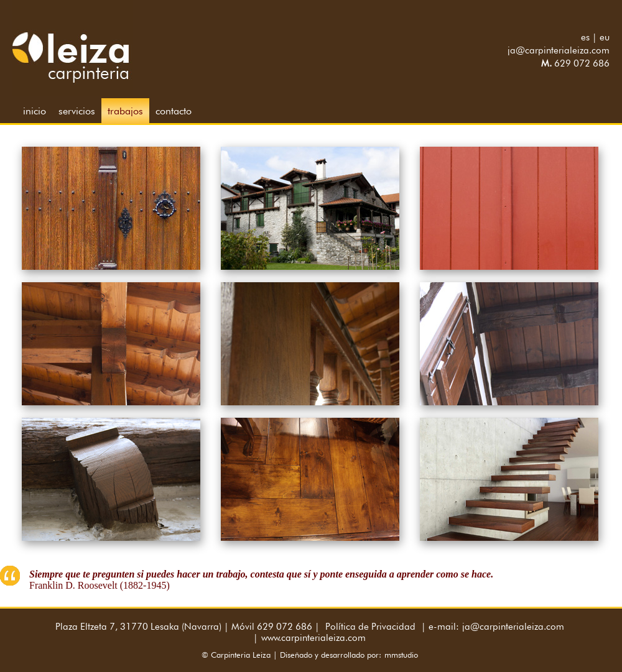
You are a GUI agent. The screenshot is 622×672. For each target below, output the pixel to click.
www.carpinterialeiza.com (313, 638)
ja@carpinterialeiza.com (559, 50)
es (585, 37)
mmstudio (401, 655)
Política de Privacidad (370, 627)
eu (605, 37)
